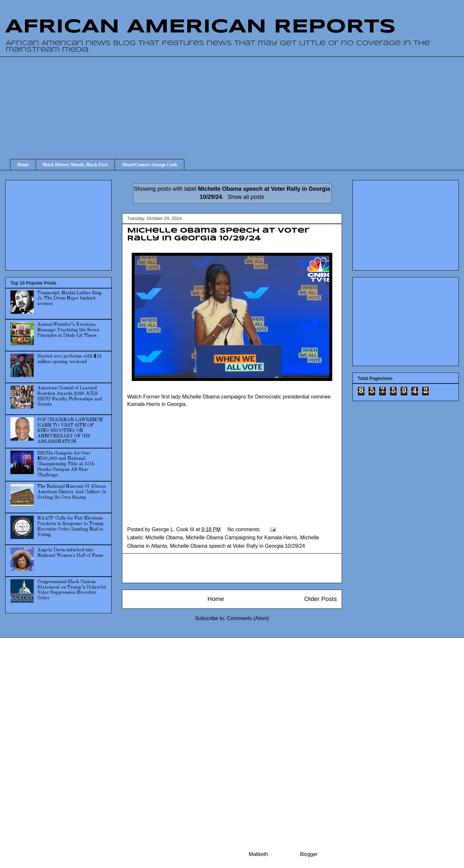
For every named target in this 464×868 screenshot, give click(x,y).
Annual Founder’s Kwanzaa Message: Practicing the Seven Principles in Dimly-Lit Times (68, 330)
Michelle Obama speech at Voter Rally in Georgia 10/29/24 (238, 546)
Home (23, 165)
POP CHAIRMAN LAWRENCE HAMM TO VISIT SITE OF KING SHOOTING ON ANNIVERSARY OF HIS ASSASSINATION (70, 431)
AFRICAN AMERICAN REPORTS (201, 27)
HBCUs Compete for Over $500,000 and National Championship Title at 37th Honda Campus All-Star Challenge (66, 464)
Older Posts (321, 599)
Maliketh (259, 854)
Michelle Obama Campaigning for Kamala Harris (242, 538)
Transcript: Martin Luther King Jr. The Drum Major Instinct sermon (69, 299)
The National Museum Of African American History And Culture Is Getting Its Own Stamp (72, 492)
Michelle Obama (164, 538)
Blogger (309, 854)
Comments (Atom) (248, 618)
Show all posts (246, 197)
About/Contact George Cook (149, 165)
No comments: (245, 529)
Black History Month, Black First (75, 165)
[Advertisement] (237, 102)
